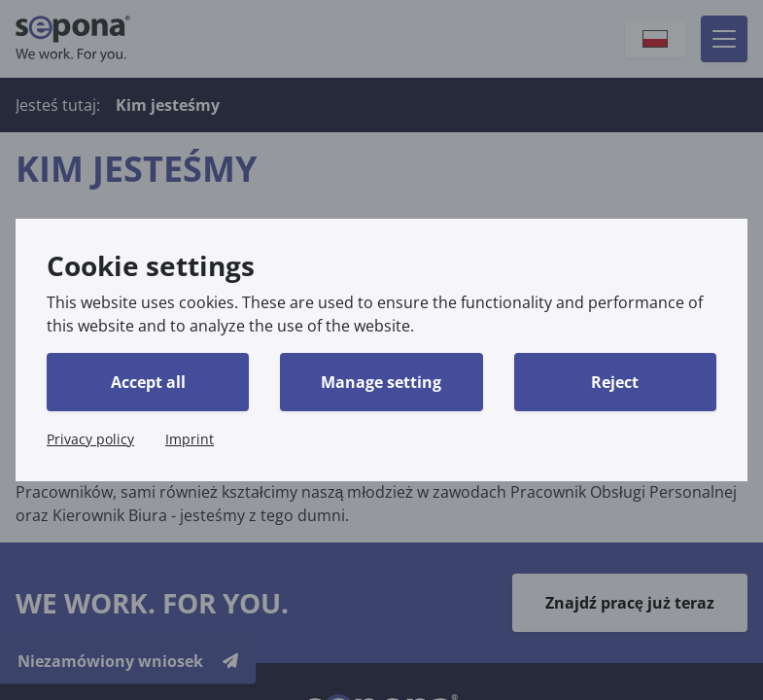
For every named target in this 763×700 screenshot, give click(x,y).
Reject (615, 382)
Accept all (148, 382)
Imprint (190, 439)
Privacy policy (90, 439)
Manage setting (381, 382)
